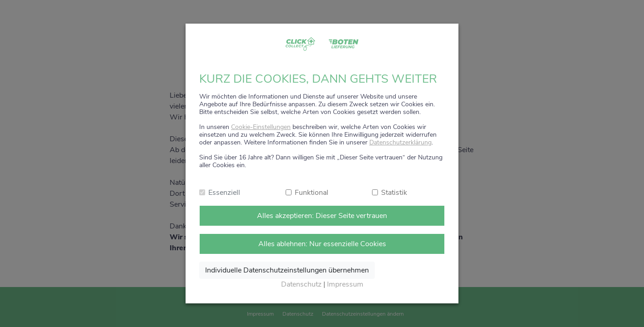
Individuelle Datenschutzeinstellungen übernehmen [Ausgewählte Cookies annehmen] (287, 270)
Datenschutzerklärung (400, 142)
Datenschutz (301, 284)
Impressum (345, 284)
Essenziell (224, 193)
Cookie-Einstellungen (261, 127)
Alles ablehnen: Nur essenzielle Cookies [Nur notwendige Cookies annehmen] (322, 244)
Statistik (394, 193)
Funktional (312, 193)
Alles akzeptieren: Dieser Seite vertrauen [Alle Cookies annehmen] (322, 216)
